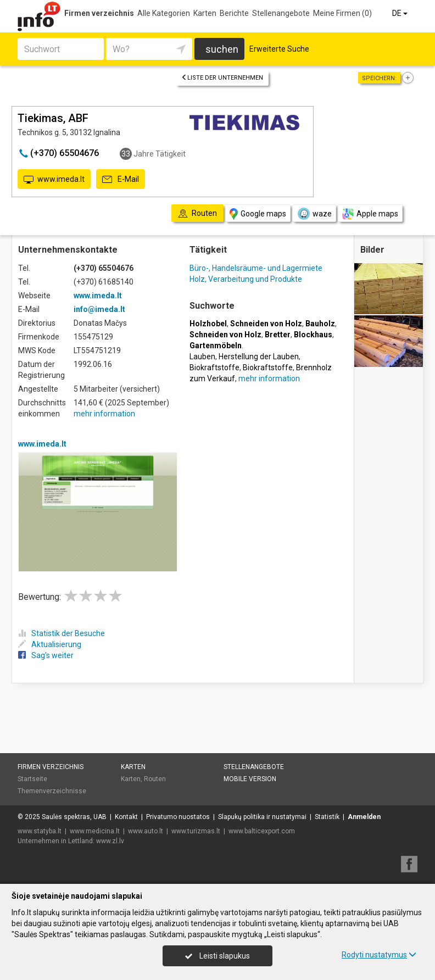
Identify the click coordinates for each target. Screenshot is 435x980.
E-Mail (121, 180)
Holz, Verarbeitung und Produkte (246, 279)
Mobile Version (250, 779)
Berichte (234, 13)
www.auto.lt (146, 831)
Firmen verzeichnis (99, 13)
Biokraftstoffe (214, 367)
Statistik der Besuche (62, 633)
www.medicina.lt (95, 831)
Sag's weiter (46, 655)
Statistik (327, 817)
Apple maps (370, 214)
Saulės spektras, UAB (74, 817)
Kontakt (126, 817)
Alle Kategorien (164, 13)
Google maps (258, 214)
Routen (155, 779)
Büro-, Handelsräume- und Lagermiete (256, 268)
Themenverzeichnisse (52, 791)
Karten (205, 13)
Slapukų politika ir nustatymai (262, 817)
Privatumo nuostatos (178, 817)
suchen (222, 49)
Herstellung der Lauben (259, 357)
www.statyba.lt (40, 831)
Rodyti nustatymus (379, 955)
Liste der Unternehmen (222, 78)
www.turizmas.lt (196, 831)
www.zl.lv (110, 841)
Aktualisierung (50, 644)
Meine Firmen (342, 13)
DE (401, 13)
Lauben (202, 357)
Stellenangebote (281, 13)
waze (314, 214)
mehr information (104, 414)
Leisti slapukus (217, 956)
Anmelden (364, 817)
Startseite (32, 779)
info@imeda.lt (99, 309)
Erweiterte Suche (279, 49)
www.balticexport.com (262, 831)
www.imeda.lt (54, 180)
